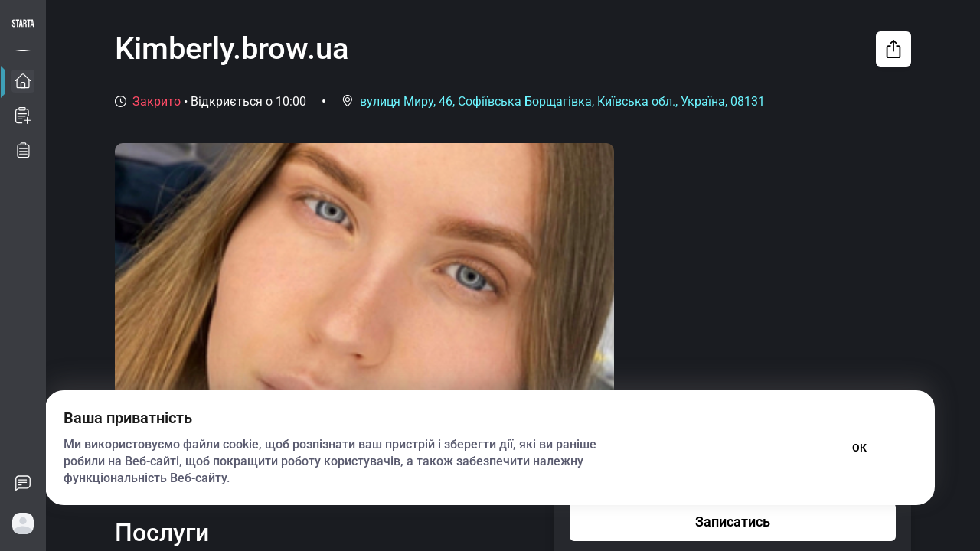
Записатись (733, 522)
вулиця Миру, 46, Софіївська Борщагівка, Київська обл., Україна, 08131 (562, 101)
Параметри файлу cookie (715, 448)
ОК (859, 448)
